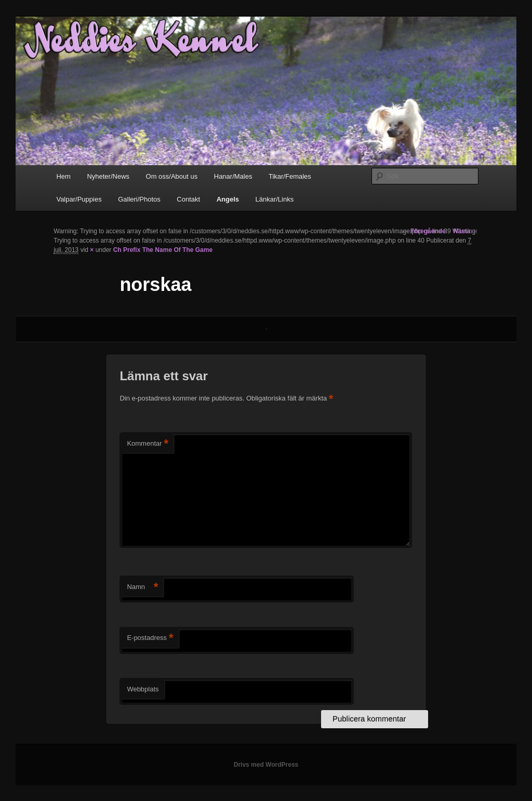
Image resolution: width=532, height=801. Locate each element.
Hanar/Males (233, 176)
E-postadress (150, 638)
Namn (142, 587)
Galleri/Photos (139, 199)
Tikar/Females (290, 176)
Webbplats (143, 689)
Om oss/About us (172, 176)
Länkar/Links (274, 199)
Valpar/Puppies (79, 199)
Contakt (188, 199)
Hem (63, 176)
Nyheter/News (108, 176)
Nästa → (466, 231)
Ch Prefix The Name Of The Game (163, 250)
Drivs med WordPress (266, 765)
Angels (228, 199)
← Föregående (424, 231)
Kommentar (148, 444)
